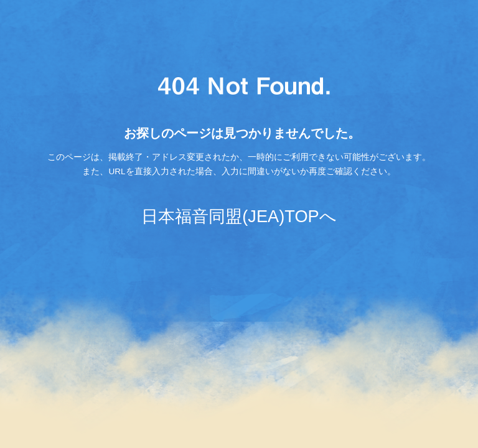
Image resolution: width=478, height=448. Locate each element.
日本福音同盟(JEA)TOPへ (239, 216)
